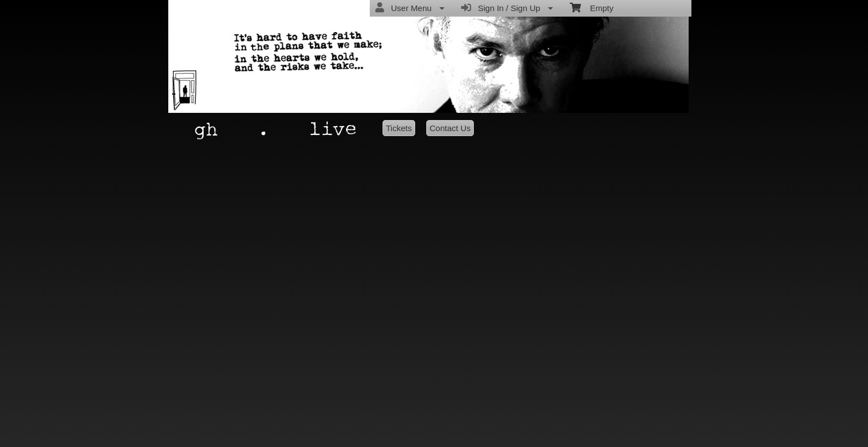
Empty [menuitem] (591, 7)
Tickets (399, 128)
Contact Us (450, 128)
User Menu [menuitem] (410, 8)
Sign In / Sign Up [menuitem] (507, 8)
